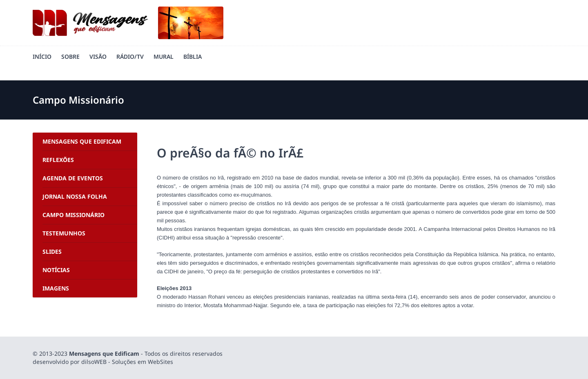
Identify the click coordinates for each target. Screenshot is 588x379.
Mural (164, 57)
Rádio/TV (130, 57)
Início (42, 57)
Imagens (56, 288)
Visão (98, 57)
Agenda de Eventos (73, 178)
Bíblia (193, 57)
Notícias (56, 270)
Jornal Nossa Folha (75, 196)
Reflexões (58, 160)
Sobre (70, 57)
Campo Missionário (73, 215)
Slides (52, 252)
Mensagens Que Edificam (82, 141)
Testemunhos (64, 233)
